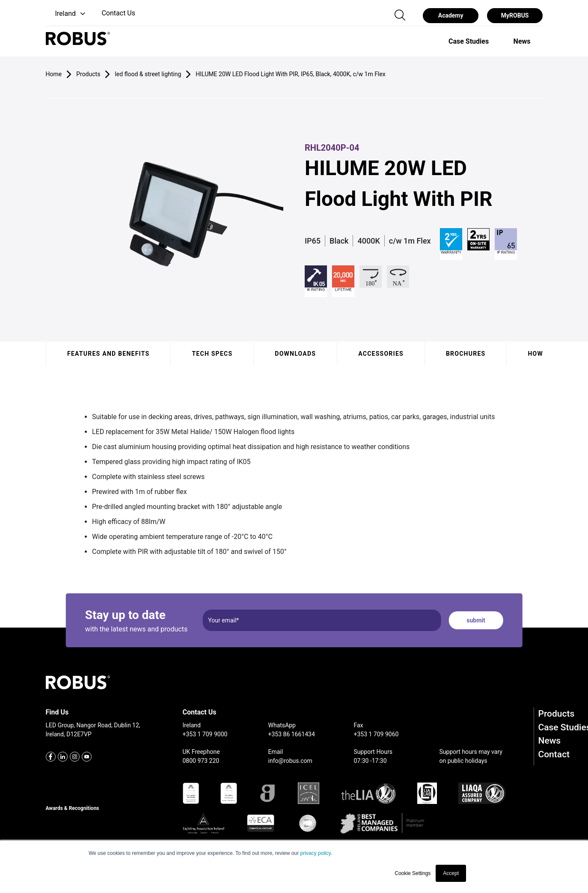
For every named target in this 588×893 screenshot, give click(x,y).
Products (557, 714)
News (550, 741)
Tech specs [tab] (212, 354)
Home (54, 74)
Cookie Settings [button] (413, 873)
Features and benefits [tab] (108, 354)
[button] (67, 14)
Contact (554, 754)
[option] (469, 41)
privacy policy (315, 853)
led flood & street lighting (148, 74)
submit (476, 620)
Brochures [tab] (465, 354)
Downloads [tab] (295, 354)
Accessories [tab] (381, 354)
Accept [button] (451, 873)
